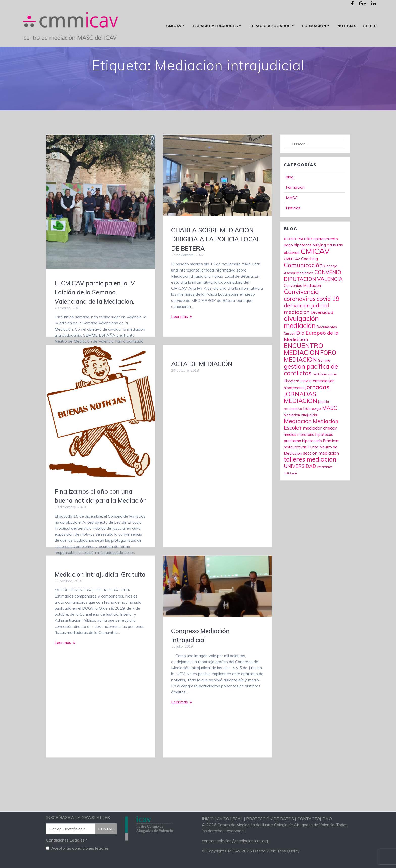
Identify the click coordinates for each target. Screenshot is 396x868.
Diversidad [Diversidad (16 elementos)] (322, 333)
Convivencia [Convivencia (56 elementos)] (301, 313)
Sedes (370, 26)
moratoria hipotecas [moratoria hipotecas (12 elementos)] (315, 455)
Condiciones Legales (65, 840)
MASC (292, 219)
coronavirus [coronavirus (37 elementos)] (300, 320)
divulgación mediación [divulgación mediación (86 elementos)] (301, 343)
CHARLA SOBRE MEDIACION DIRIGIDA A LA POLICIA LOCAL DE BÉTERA (216, 260)
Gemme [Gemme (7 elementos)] (324, 382)
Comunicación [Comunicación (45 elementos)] (303, 286)
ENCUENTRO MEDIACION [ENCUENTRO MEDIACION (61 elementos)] (304, 370)
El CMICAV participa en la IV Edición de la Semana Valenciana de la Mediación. (95, 313)
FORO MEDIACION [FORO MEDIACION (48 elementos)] (310, 377)
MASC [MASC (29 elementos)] (330, 429)
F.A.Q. (327, 819)
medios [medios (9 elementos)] (290, 456)
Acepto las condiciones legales (78, 848)
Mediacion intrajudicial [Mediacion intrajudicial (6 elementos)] (301, 436)
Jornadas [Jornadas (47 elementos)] (317, 408)
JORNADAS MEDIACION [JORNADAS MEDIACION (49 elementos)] (301, 418)
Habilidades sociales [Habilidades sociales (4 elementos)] (325, 396)
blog (290, 198)
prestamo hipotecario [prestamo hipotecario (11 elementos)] (303, 462)
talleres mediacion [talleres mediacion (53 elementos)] (310, 480)
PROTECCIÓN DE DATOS (270, 819)
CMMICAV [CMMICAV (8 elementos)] (292, 280)
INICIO (208, 819)
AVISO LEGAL (230, 819)
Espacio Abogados (270, 26)
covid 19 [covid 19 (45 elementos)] (328, 320)
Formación (314, 26)
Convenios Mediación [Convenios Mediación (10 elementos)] (302, 307)
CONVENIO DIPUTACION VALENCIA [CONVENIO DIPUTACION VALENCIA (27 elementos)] (313, 297)
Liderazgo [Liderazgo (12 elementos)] (312, 429)
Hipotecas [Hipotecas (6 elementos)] (292, 402)
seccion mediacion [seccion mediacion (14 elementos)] (321, 474)
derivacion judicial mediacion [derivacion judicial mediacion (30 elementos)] (306, 330)
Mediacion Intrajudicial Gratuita (100, 595)
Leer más (180, 338)
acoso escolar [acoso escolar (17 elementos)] (298, 260)
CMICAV (174, 26)
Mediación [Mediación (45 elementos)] (298, 442)
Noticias (347, 26)
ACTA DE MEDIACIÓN (202, 385)
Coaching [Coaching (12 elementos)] (310, 280)
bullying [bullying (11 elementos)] (319, 266)
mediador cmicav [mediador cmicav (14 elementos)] (320, 449)
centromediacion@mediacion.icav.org (235, 841)
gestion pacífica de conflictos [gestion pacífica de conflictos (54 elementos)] (311, 391)
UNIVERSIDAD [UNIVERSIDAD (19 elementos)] (300, 487)
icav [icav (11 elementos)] (304, 402)
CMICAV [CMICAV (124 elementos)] (315, 272)
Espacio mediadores (216, 26)
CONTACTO (309, 819)
